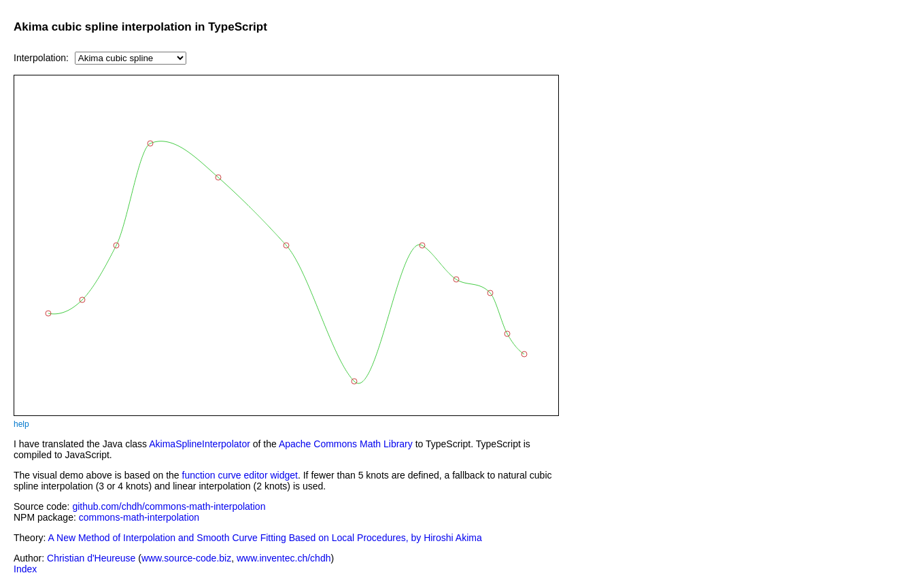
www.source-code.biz (186, 558)
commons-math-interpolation (139, 517)
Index (25, 569)
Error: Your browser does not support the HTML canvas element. (286, 245)
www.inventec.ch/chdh (284, 558)
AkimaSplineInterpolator (200, 444)
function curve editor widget (240, 475)
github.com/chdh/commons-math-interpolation (169, 506)
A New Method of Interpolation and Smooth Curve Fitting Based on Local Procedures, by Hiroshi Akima (265, 538)
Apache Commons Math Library (346, 444)
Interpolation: (41, 58)
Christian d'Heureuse (91, 558)
